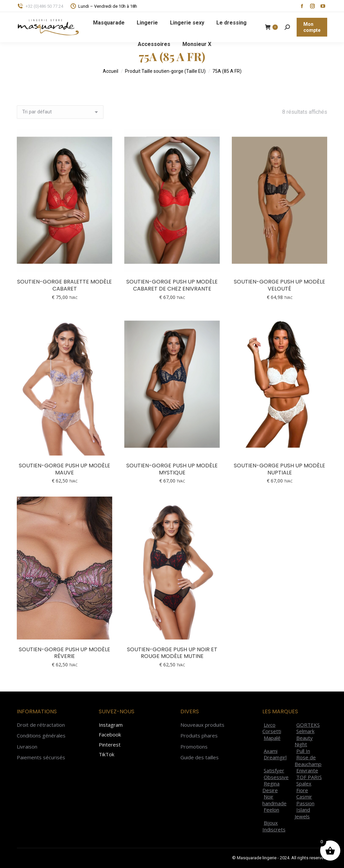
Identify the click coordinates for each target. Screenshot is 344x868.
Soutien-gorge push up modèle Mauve (64, 469)
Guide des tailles (200, 757)
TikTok (106, 754)
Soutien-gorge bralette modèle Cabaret (64, 285)
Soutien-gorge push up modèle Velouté (279, 285)
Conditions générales (41, 736)
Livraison (27, 747)
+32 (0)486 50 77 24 (40, 6)
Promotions (194, 747)
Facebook (110, 734)
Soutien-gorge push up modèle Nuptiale (279, 469)
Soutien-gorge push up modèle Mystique (172, 469)
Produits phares (199, 736)
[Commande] (60, 112)
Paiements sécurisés (41, 757)
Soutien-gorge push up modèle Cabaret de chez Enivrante (172, 285)
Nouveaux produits (202, 725)
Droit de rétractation (41, 725)
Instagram (111, 725)
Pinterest (110, 745)
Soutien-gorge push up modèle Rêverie (64, 653)
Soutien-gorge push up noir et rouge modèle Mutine (172, 653)
